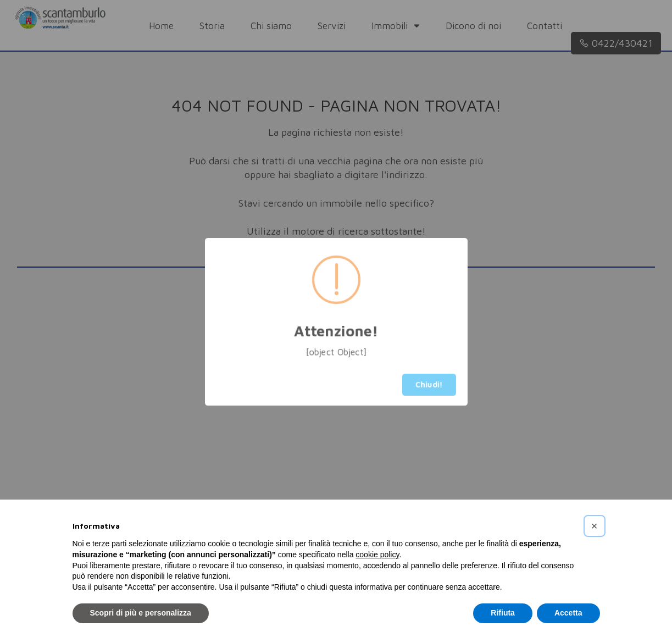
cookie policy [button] (377, 555)
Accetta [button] (568, 613)
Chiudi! (429, 384)
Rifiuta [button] (503, 613)
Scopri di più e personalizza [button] (141, 613)
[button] (595, 526)
